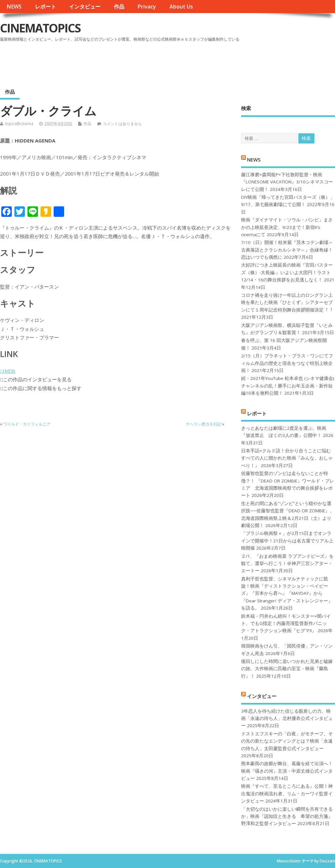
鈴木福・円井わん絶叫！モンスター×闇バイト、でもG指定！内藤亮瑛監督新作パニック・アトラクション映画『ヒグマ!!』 (286, 623)
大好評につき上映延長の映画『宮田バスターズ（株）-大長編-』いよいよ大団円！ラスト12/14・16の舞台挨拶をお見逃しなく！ (287, 272)
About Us (181, 7)
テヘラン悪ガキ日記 (203, 424)
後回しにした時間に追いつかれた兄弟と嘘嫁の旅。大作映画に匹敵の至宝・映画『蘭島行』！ (287, 669)
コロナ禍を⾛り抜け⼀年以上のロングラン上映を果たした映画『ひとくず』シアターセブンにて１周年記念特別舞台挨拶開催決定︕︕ (287, 302)
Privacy (147, 7)
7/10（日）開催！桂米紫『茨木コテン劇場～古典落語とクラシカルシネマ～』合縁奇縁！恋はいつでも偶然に (287, 250)
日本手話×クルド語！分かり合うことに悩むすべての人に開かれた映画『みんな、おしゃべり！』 (287, 458)
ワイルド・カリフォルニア (27, 424)
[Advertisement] (210, 62)
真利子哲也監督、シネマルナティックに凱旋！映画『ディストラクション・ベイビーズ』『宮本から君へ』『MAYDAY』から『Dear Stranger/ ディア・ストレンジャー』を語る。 (287, 594)
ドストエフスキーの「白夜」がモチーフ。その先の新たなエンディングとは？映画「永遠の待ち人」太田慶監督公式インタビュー (287, 741)
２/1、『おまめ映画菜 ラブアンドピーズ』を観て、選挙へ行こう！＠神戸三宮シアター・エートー (287, 564)
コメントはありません (122, 124)
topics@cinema (19, 124)
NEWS (14, 7)
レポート (45, 7)
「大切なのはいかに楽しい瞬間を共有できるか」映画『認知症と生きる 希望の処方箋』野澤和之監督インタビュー (287, 816)
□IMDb (8, 371)
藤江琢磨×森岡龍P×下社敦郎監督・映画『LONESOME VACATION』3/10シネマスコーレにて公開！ (287, 182)
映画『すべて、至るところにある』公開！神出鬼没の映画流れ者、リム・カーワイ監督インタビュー (287, 793)
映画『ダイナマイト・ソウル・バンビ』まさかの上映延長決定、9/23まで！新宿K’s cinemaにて (287, 227)
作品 (119, 7)
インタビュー (85, 7)
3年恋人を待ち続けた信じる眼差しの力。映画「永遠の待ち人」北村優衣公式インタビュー (287, 718)
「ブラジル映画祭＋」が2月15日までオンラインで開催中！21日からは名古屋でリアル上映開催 (287, 541)
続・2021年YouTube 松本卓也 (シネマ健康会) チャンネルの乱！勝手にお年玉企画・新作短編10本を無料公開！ (288, 386)
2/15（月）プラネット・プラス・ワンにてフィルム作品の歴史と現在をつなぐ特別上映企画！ (287, 363)
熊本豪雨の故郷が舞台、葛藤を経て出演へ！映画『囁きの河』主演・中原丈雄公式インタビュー (287, 771)
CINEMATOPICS (40, 28)
